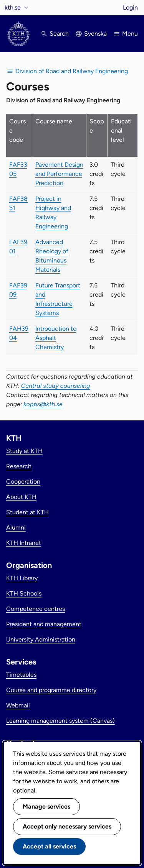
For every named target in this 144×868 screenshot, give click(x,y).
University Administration (41, 639)
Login (130, 7)
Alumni (16, 528)
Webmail (18, 705)
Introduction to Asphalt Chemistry (56, 338)
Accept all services (49, 846)
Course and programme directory (51, 690)
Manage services (46, 806)
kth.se (13, 7)
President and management (44, 624)
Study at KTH (24, 451)
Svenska (95, 34)
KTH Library (22, 578)
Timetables (21, 675)
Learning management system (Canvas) (60, 721)
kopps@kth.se (43, 404)
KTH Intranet (24, 543)
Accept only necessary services (67, 826)
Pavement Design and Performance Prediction (59, 174)
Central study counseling (56, 386)
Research (19, 466)
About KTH (21, 497)
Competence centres (36, 609)
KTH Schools (24, 593)
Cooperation (23, 482)
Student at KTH (27, 512)
